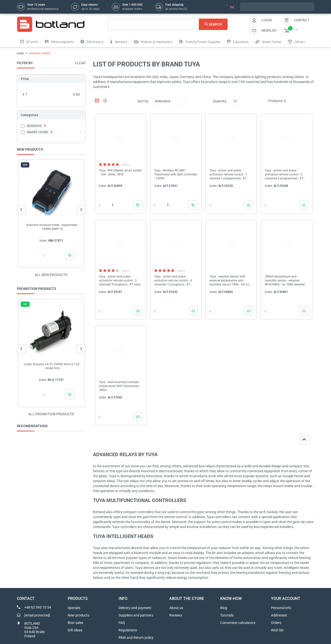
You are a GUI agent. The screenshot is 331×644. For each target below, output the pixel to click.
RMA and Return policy (136, 638)
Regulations (128, 630)
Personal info (281, 608)
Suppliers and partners (136, 615)
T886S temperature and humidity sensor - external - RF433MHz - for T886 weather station (285, 281)
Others (296, 42)
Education (238, 42)
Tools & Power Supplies (200, 42)
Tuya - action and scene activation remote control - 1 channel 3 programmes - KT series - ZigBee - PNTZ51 (228, 175)
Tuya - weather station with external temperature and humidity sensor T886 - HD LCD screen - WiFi (230, 281)
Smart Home (268, 42)
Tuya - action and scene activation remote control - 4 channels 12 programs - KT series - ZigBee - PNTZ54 (173, 281)
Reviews (176, 615)
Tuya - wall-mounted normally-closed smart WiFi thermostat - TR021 (120, 386)
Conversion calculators (238, 623)
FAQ (122, 623)
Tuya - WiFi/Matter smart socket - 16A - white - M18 (120, 172)
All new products (51, 275)
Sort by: (143, 101)
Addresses (279, 615)
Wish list (277, 630)
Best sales (75, 623)
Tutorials (227, 615)
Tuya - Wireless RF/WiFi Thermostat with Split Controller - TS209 (176, 174)
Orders (276, 623)
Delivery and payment (135, 608)
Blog (224, 608)
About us (176, 608)
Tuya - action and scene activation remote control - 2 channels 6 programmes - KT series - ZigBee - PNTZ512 (284, 175)
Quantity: (220, 101)
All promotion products (51, 414)
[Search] (168, 24)
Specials (74, 608)
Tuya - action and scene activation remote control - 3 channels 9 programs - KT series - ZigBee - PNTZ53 (120, 281)
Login (267, 20)
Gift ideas (75, 630)
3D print (29, 42)
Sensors (119, 42)
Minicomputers (59, 42)
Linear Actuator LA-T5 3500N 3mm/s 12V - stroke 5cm (52, 366)
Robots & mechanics (153, 42)
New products (78, 615)
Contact (301, 20)
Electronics (92, 42)
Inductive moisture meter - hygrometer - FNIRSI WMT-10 (52, 227)
